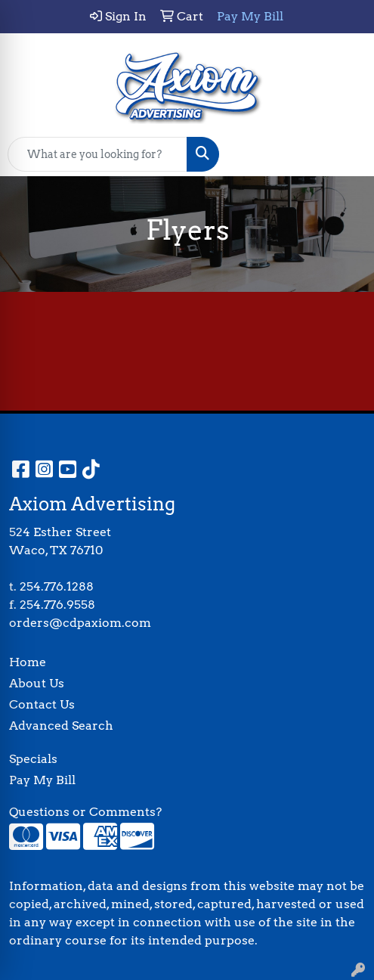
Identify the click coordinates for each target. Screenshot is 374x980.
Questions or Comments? (85, 812)
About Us (37, 683)
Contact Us (42, 704)
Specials (33, 759)
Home (28, 662)
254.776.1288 (57, 586)
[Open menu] (344, 154)
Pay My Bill (42, 780)
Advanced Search (61, 726)
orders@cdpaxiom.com (80, 623)
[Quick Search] (97, 154)
